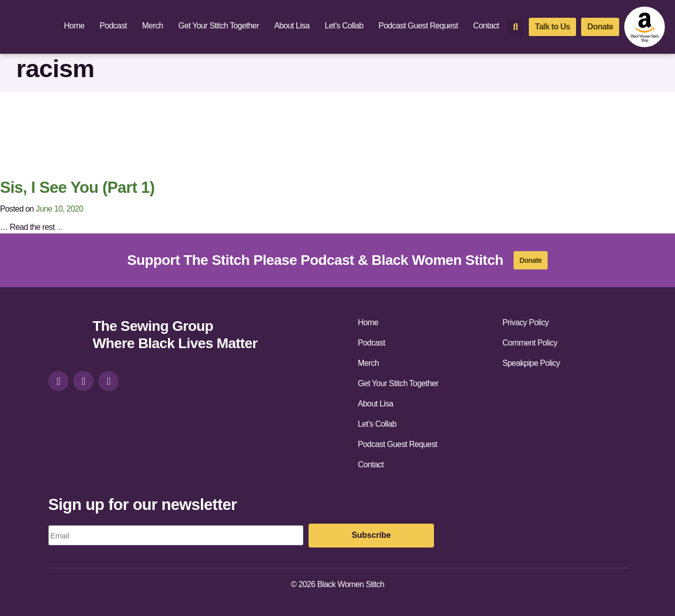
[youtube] (109, 381)
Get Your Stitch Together (218, 26)
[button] (515, 27)
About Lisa (292, 26)
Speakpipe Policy (531, 363)
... (59, 227)
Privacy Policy (526, 322)
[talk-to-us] (552, 27)
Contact (486, 26)
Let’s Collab (344, 26)
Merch (153, 26)
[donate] (600, 27)
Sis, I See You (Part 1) (77, 187)
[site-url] (66, 336)
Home (74, 26)
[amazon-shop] (645, 27)
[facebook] (83, 381)
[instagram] (58, 381)
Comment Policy (530, 343)
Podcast (113, 26)
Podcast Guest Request (418, 26)
